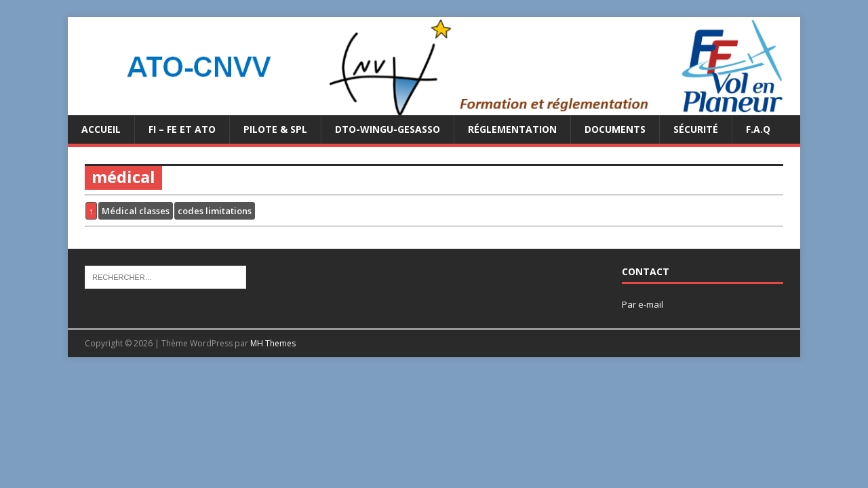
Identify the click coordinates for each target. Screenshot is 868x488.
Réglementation (512, 129)
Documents (615, 129)
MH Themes (273, 343)
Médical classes (136, 211)
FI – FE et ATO (182, 129)
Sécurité (696, 129)
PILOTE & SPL (275, 129)
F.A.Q (758, 129)
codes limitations (215, 211)
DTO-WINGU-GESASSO (388, 129)
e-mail (651, 304)
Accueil (101, 129)
